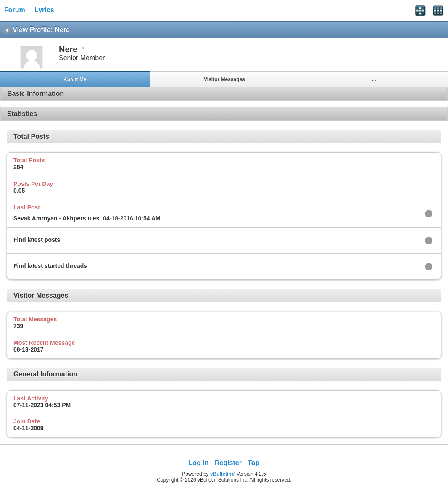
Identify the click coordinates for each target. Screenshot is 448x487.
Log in (199, 463)
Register (228, 463)
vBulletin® (223, 474)
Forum (15, 10)
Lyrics (44, 10)
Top (253, 463)
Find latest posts (37, 240)
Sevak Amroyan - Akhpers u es (56, 218)
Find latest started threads (50, 266)
